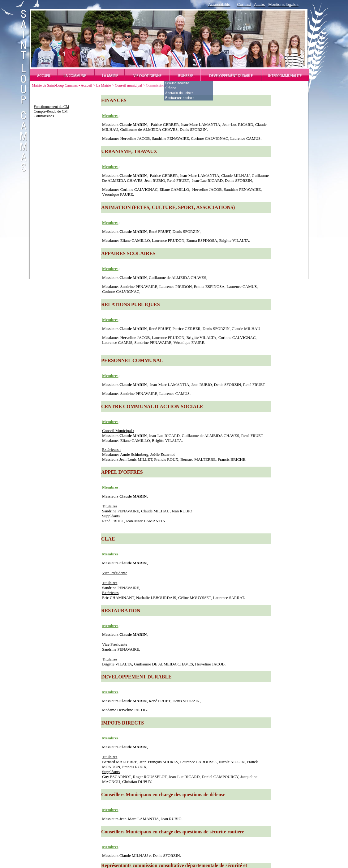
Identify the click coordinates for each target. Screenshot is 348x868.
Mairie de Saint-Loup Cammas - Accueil (62, 85)
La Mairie (104, 85)
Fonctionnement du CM (52, 107)
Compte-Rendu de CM (51, 111)
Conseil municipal (128, 85)
